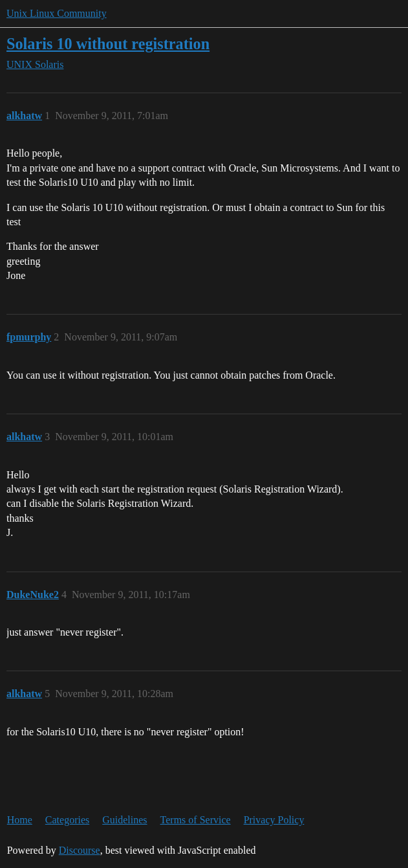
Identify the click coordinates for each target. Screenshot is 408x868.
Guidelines (124, 820)
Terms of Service (196, 820)
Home (20, 820)
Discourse (80, 850)
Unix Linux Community (57, 13)
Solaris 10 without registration (108, 44)
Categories (67, 820)
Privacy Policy (274, 820)
